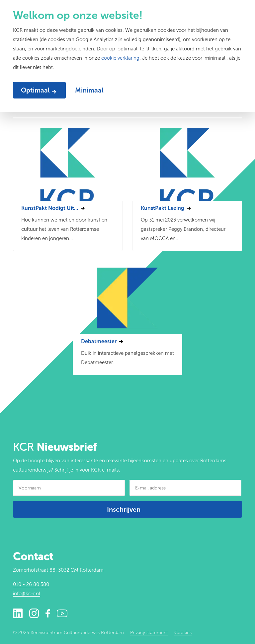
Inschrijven (124, 509)
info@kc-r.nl (27, 594)
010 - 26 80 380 (31, 584)
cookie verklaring (120, 58)
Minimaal (89, 90)
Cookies (183, 633)
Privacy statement (149, 633)
